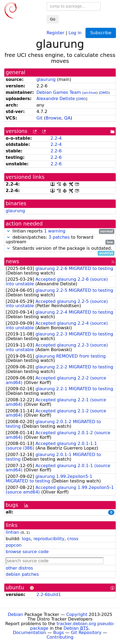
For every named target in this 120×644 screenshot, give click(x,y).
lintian (12, 532)
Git (40, 118)
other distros (19, 568)
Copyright (77, 614)
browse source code (27, 552)
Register (56, 32)
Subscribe (101, 33)
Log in (75, 32)
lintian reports (60, 231)
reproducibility (49, 539)
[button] (8, 231)
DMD (104, 93)
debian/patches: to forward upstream (60, 240)
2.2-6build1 (49, 595)
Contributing (60, 637)
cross (73, 539)
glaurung (46, 79)
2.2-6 (56, 151)
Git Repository (86, 633)
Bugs (59, 633)
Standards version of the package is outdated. (60, 249)
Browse (53, 118)
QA (67, 118)
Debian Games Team (59, 92)
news (12, 261)
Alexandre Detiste (56, 99)
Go (53, 19)
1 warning (55, 231)
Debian (16, 614)
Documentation (30, 633)
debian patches (22, 574)
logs (26, 539)
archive (90, 93)
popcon (14, 545)
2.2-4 (56, 138)
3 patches (59, 237)
